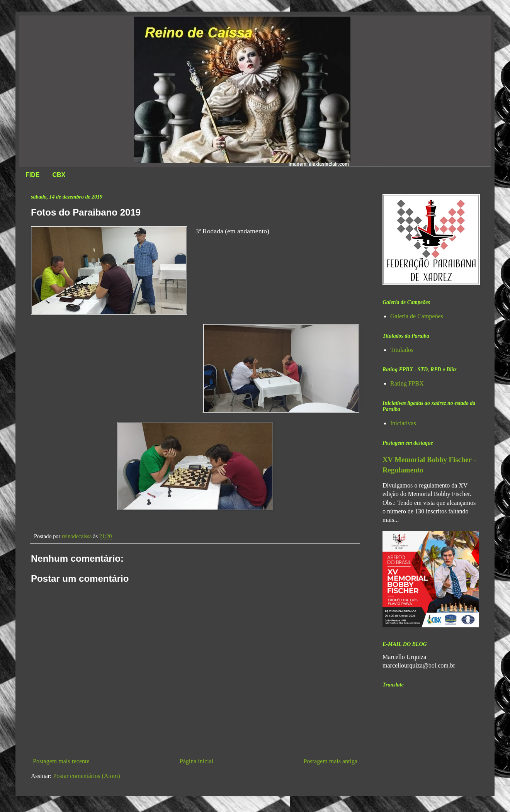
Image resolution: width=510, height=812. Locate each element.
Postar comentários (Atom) (86, 776)
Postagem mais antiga (330, 761)
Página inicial (197, 761)
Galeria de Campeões (417, 316)
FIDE (32, 175)
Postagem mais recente (61, 761)
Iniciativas (403, 423)
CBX (59, 175)
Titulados (402, 350)
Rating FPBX (407, 383)
